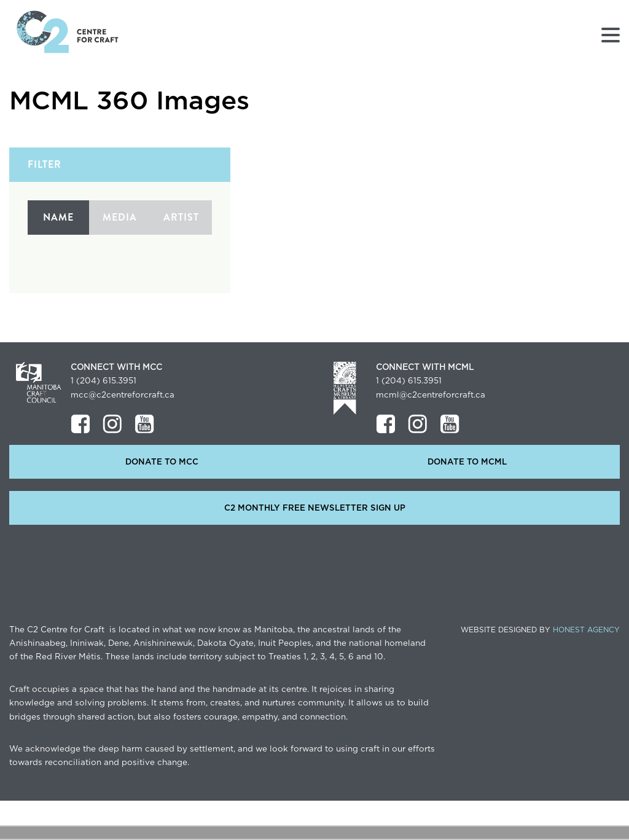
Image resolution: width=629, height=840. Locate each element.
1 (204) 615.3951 (104, 381)
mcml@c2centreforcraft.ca (431, 395)
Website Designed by (540, 630)
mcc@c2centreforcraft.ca (123, 395)
